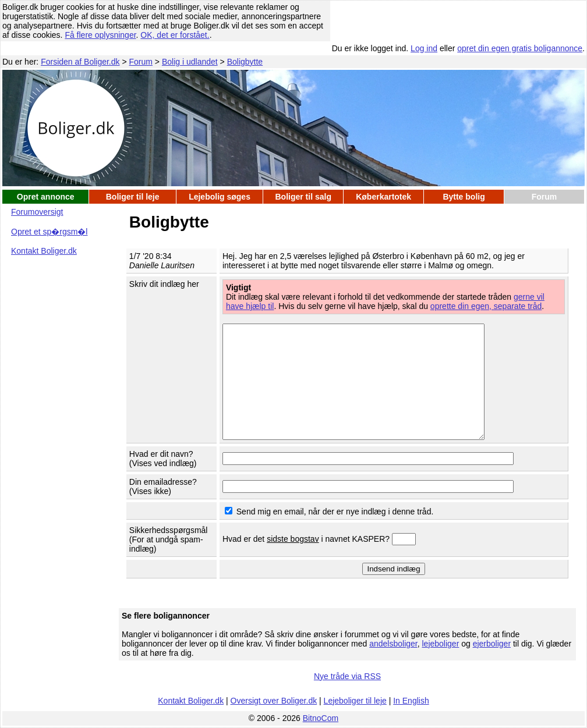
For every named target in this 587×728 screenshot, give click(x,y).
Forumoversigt (37, 212)
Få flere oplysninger (100, 35)
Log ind (424, 48)
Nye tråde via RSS (347, 676)
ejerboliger (492, 644)
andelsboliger (393, 644)
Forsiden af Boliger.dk (80, 62)
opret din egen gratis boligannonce (520, 48)
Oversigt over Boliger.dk (274, 701)
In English (411, 701)
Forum (141, 62)
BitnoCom (321, 718)
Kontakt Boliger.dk (44, 251)
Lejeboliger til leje (355, 701)
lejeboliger (440, 644)
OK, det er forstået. (175, 35)
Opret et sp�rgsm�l (49, 232)
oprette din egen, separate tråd (486, 306)
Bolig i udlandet (190, 62)
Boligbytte (245, 62)
